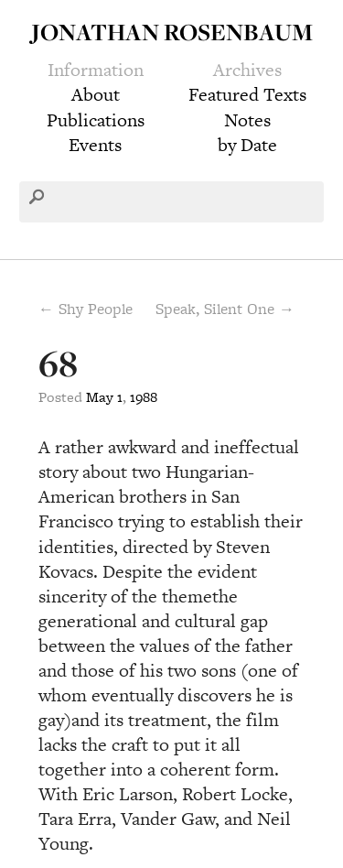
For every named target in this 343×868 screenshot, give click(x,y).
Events (95, 145)
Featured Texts (247, 94)
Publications (96, 120)
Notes (247, 120)
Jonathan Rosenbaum (172, 32)
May (100, 397)
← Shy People (86, 309)
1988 (144, 397)
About (96, 94)
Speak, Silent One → (225, 309)
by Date (247, 145)
